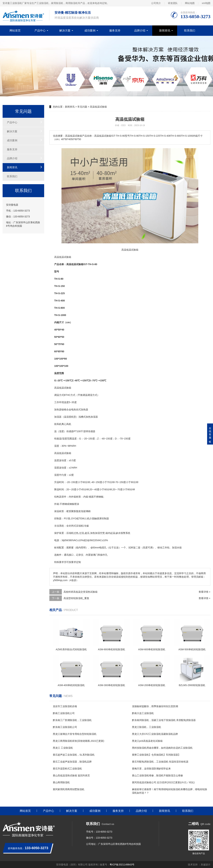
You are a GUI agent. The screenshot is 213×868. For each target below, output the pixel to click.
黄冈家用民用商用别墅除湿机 (69, 789)
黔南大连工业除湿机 (143, 713)
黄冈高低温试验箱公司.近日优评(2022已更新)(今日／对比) (163, 782)
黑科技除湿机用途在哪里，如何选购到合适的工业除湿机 (162, 748)
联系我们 (190, 31)
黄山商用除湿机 (61, 782)
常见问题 (82, 107)
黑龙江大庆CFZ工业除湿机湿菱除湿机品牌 (155, 734)
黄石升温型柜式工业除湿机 (67, 769)
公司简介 (156, 3)
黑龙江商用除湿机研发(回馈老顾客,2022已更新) (78, 741)
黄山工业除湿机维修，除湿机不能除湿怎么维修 (157, 775)
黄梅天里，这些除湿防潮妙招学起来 (151, 769)
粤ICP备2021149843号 (122, 865)
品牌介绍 (140, 31)
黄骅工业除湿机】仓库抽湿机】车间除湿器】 (156, 755)
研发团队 (173, 3)
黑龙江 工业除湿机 (63, 748)
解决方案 (65, 31)
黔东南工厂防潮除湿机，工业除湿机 (72, 720)
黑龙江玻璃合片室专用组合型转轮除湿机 (75, 734)
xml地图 (206, 3)
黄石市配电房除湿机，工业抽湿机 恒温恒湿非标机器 (160, 762)
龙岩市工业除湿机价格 (65, 706)
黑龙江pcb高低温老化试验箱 (147, 741)
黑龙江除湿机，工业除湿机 (147, 727)
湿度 (69, 417)
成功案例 (90, 31)
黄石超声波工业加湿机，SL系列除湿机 (74, 755)
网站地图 (190, 3)
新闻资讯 (165, 31)
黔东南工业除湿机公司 (65, 727)
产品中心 (40, 31)
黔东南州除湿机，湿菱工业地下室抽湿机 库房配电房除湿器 (164, 720)
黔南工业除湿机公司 (64, 713)
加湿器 (58, 417)
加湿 (93, 417)
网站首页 (15, 31)
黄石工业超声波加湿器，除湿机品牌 (72, 762)
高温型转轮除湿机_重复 (76, 598)
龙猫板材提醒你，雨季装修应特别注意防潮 (155, 706)
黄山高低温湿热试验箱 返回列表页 (71, 775)
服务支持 (115, 31)
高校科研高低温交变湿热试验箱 (81, 592)
